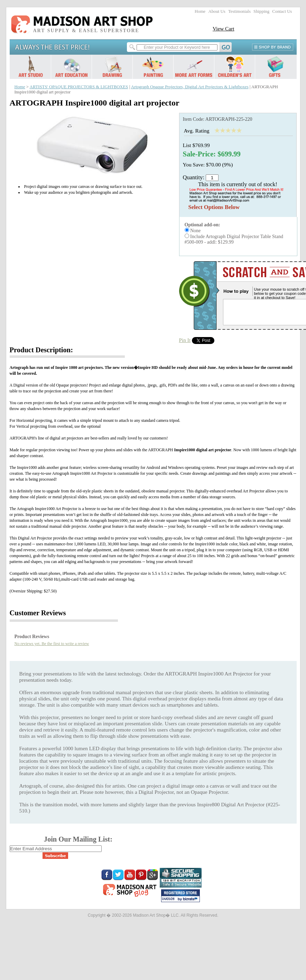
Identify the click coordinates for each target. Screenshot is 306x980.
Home (200, 11)
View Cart (224, 29)
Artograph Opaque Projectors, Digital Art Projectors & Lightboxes (190, 87)
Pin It (185, 340)
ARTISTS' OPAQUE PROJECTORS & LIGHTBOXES (79, 87)
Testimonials (239, 11)
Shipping (261, 11)
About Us (217, 11)
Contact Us (282, 11)
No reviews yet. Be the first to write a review (52, 644)
